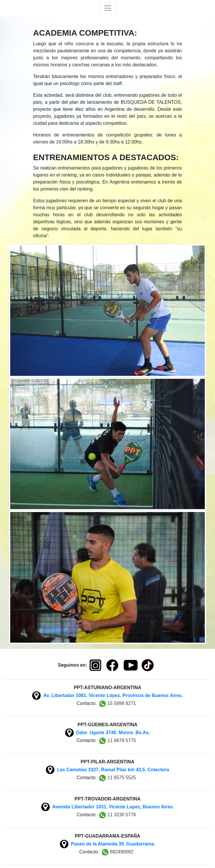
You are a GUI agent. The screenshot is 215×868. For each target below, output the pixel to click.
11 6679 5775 (117, 741)
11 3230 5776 (117, 815)
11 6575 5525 (117, 778)
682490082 (117, 852)
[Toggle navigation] (108, 8)
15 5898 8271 (117, 704)
